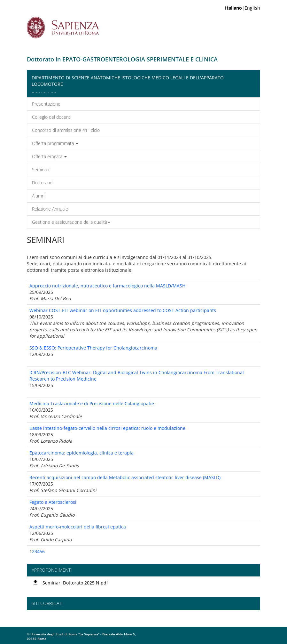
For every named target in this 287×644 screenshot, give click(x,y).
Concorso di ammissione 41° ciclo (66, 130)
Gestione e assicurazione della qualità (71, 222)
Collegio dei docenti (52, 117)
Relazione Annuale (50, 209)
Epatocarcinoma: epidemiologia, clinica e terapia (81, 453)
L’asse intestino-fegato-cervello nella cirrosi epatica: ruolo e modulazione (107, 428)
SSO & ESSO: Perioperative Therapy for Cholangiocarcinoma (93, 348)
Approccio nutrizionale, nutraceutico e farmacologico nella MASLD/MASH (107, 286)
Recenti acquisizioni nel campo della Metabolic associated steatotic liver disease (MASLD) (125, 477)
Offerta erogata (49, 156)
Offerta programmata (55, 143)
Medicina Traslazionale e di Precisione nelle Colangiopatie (92, 403)
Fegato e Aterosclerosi (53, 502)
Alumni (39, 196)
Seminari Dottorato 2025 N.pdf (75, 583)
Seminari (41, 169)
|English (243, 8)
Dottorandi (43, 183)
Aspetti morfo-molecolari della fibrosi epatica (78, 527)
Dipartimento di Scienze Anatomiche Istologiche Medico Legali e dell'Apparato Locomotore (128, 81)
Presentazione (46, 104)
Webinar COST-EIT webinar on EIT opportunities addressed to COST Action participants (123, 310)
